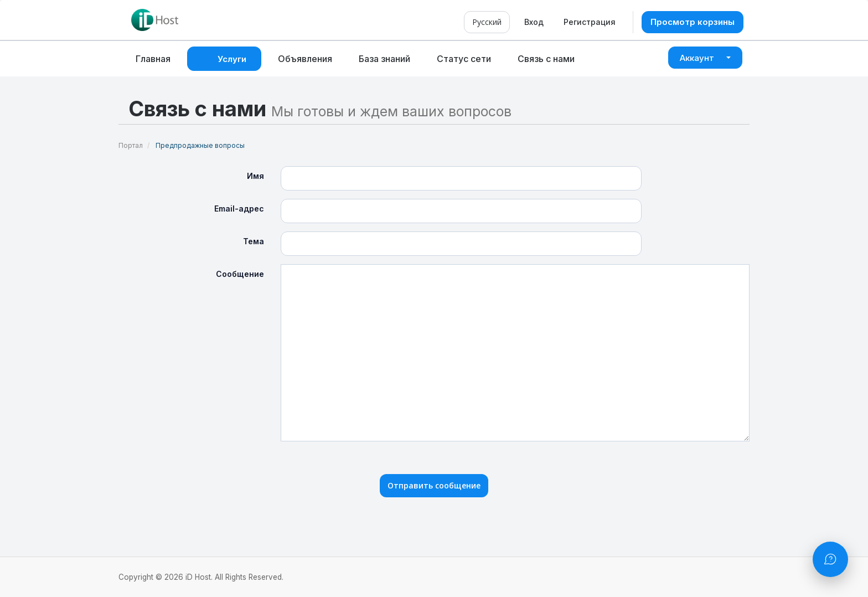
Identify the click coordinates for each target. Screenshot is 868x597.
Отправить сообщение (434, 485)
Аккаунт (705, 58)
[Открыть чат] (830, 559)
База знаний (384, 59)
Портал (131, 145)
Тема (254, 241)
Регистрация (590, 22)
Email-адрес (239, 209)
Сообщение (240, 274)
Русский (487, 22)
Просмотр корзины (693, 22)
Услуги (234, 59)
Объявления (305, 59)
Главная (153, 59)
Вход (534, 22)
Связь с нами (546, 59)
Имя (255, 176)
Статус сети (464, 59)
